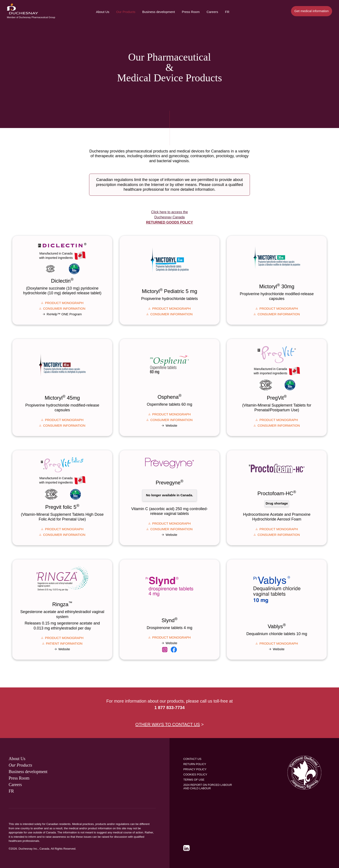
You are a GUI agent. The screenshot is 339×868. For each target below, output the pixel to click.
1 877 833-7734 (169, 708)
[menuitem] (22, 9)
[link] (165, 649)
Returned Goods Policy (170, 222)
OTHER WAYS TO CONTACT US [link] (168, 724)
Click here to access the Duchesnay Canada (170, 217)
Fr (227, 12)
